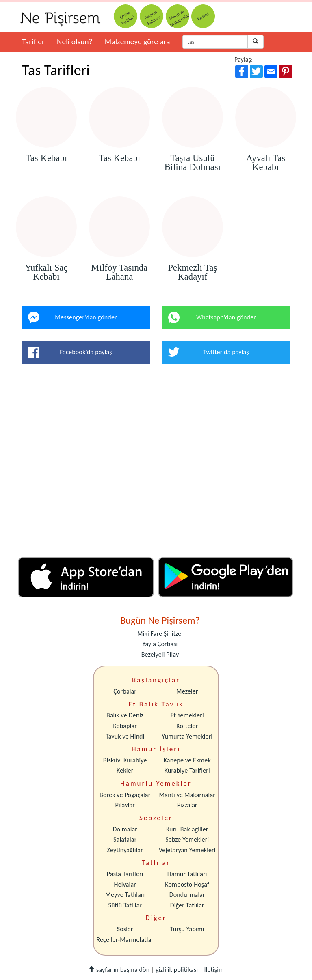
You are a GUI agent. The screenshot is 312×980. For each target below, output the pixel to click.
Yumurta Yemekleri (187, 736)
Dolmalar (125, 829)
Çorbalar (125, 691)
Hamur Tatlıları (187, 874)
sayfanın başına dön (119, 970)
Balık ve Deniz (125, 715)
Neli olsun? (75, 42)
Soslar (125, 929)
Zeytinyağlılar (125, 850)
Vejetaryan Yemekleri (187, 850)
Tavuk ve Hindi (125, 736)
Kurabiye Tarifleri (187, 770)
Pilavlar (125, 805)
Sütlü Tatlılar (125, 905)
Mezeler (187, 691)
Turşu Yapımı (187, 929)
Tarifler (33, 42)
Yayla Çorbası (160, 644)
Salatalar (125, 839)
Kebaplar (125, 726)
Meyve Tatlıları (125, 895)
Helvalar (125, 884)
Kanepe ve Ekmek (187, 760)
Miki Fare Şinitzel (160, 634)
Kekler (125, 770)
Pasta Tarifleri (125, 874)
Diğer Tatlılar (187, 905)
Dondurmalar (187, 895)
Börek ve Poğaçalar (125, 795)
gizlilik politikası (177, 970)
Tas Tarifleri (56, 70)
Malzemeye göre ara (138, 42)
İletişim (214, 970)
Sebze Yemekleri (187, 839)
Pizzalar (187, 805)
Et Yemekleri (187, 715)
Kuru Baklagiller (187, 829)
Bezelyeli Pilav (160, 654)
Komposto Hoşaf (187, 884)
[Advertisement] (156, 463)
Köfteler (187, 726)
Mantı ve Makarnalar (187, 795)
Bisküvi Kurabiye (125, 760)
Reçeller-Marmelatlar (125, 940)
